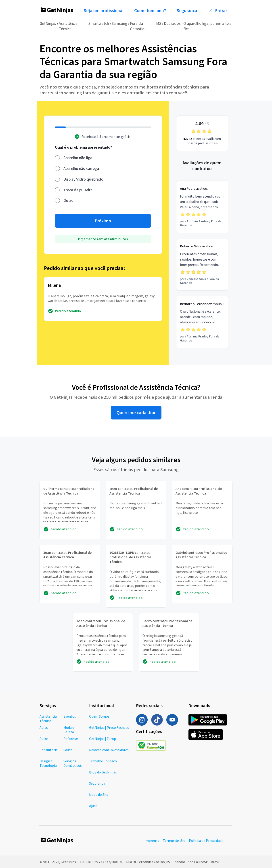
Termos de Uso (174, 841)
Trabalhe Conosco (103, 761)
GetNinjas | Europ (103, 739)
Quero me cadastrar (136, 413)
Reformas (71, 739)
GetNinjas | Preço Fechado (109, 727)
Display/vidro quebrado (83, 179)
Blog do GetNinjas (103, 772)
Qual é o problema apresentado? (84, 147)
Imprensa (152, 841)
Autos (44, 739)
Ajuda (93, 806)
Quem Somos (99, 716)
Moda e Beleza (69, 730)
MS (159, 23)
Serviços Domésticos (73, 763)
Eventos (70, 716)
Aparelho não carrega (81, 168)
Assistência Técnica (68, 26)
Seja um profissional (104, 11)
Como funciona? (150, 11)
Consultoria (49, 750)
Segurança (187, 11)
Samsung (119, 23)
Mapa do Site (99, 794)
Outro (68, 200)
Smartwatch (99, 23)
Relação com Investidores (109, 750)
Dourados (172, 23)
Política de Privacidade (206, 841)
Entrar (218, 11)
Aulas (44, 727)
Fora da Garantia (137, 26)
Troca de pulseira (78, 190)
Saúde (68, 750)
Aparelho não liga (78, 158)
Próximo (103, 221)
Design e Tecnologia (48, 763)
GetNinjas (48, 23)
